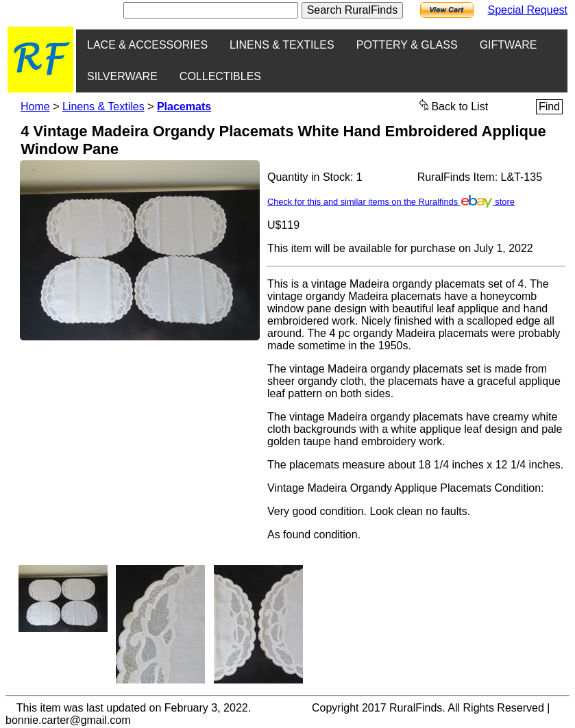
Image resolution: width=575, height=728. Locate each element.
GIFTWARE (509, 45)
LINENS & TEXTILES (282, 45)
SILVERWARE (122, 76)
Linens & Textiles (103, 106)
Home (35, 106)
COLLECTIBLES (220, 76)
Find (549, 106)
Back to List (454, 105)
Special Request (527, 10)
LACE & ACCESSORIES (147, 45)
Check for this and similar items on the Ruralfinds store (391, 202)
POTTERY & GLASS (407, 45)
